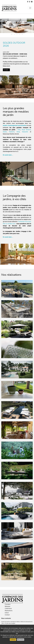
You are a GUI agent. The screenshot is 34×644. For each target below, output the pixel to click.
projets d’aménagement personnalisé (15, 125)
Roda (18, 132)
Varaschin (25, 132)
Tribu (19, 129)
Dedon (5, 132)
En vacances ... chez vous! (15, 333)
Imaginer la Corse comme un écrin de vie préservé (17, 575)
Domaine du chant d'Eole (16, 293)
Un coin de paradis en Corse (17, 555)
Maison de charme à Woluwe (17, 495)
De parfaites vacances (14, 455)
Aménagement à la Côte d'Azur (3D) (18, 373)
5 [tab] (22, 34)
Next (31, 26)
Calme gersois (11, 434)
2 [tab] (14, 34)
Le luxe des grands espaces (17, 475)
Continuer (13, 640)
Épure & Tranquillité (14, 535)
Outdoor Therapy (12, 414)
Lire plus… (6, 70)
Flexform (12, 132)
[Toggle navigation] (30, 8)
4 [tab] (20, 34)
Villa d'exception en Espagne (17, 313)
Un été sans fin (12, 354)
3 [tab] (17, 34)
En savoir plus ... (8, 155)
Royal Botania (26, 129)
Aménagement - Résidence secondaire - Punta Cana (17, 393)
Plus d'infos (21, 640)
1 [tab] (12, 34)
